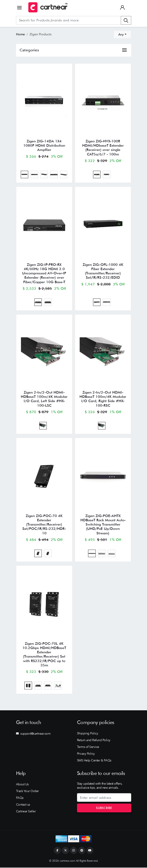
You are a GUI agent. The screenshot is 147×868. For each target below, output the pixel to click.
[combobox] (122, 34)
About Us (22, 785)
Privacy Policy (86, 754)
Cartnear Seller (26, 812)
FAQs (20, 798)
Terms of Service (88, 747)
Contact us (23, 805)
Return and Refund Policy (94, 740)
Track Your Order (27, 792)
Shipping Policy (88, 734)
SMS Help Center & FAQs (94, 761)
